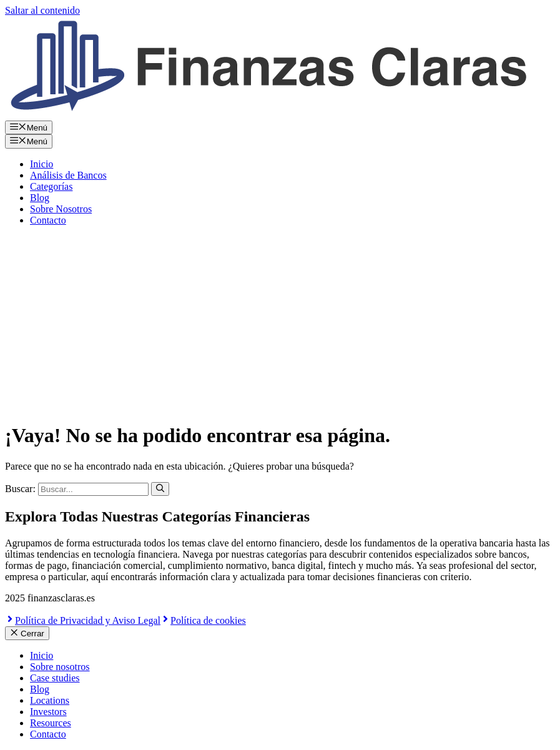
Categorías (51, 186)
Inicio (42, 164)
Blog (40, 198)
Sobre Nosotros (61, 209)
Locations (50, 700)
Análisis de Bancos (68, 175)
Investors (48, 712)
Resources (51, 723)
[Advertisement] (280, 323)
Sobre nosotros (60, 667)
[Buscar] (160, 489)
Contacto (48, 220)
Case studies (55, 678)
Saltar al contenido (42, 10)
